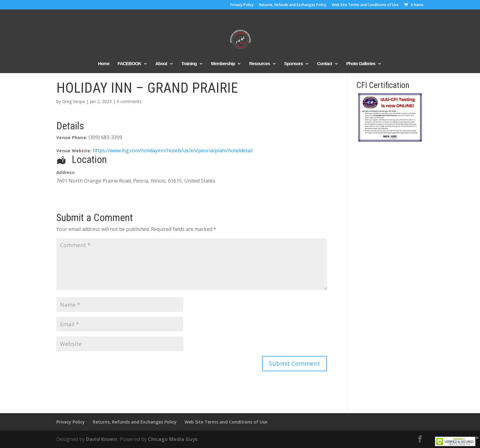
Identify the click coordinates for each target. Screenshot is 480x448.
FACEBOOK (129, 64)
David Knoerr (102, 439)
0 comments (129, 101)
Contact (325, 64)
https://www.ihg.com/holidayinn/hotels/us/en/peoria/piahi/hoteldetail (173, 150)
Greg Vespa (73, 101)
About (161, 64)
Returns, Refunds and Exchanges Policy (293, 5)
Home (104, 64)
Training (189, 64)
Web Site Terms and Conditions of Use (365, 5)
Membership (223, 64)
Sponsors (293, 64)
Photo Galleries (361, 64)
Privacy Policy (242, 5)
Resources (260, 64)
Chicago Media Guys (173, 439)
